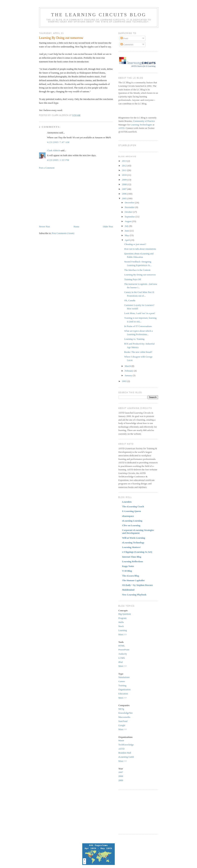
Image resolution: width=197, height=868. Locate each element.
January (129, 375)
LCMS (122, 658)
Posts (124, 38)
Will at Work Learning (134, 538)
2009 (125, 180)
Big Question (125, 614)
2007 (125, 189)
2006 (125, 194)
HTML (122, 646)
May (127, 235)
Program (122, 618)
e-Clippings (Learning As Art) (137, 552)
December (130, 203)
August (129, 221)
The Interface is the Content (137, 270)
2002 (125, 381)
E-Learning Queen (132, 511)
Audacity (123, 654)
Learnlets (127, 502)
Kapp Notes (128, 566)
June (127, 231)
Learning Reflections (133, 561)
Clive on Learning (131, 525)
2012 (125, 166)
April (128, 240)
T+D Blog (127, 571)
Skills (121, 622)
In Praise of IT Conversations (138, 326)
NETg (121, 709)
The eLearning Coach (133, 506)
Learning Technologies (141, 125)
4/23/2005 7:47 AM (58, 142)
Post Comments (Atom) (63, 233)
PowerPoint (124, 650)
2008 (125, 184)
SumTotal (123, 721)
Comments (127, 44)
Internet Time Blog (132, 557)
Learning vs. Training (134, 339)
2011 (125, 170)
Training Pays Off (133, 279)
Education (123, 694)
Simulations (124, 677)
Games (122, 681)
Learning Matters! (131, 547)
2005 (125, 198)
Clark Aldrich (53, 150)
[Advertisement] (69, 197)
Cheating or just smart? (135, 244)
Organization (124, 689)
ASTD (121, 128)
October (129, 212)
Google (122, 725)
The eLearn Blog (131, 576)
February (129, 371)
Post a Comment (47, 168)
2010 (125, 175)
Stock (121, 626)
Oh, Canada (130, 300)
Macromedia (124, 717)
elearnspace (128, 516)
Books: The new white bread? (138, 352)
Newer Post (44, 227)
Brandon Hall (125, 753)
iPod (121, 662)
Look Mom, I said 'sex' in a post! (140, 313)
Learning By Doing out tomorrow (61, 38)
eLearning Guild (126, 757)
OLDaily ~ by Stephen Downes (137, 585)
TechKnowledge (126, 745)
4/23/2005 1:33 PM (58, 160)
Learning (123, 630)
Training (122, 685)
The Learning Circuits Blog (99, 15)
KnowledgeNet (125, 713)
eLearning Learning (132, 521)
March (128, 366)
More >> (122, 634)
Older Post (108, 227)
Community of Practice (144, 121)
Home (76, 227)
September (130, 217)
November (130, 207)
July (127, 226)
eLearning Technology (133, 543)
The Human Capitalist (133, 580)
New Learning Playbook (134, 595)
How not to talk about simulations (140, 249)
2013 (125, 161)
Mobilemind (128, 590)
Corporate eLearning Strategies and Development (138, 532)
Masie (121, 740)
